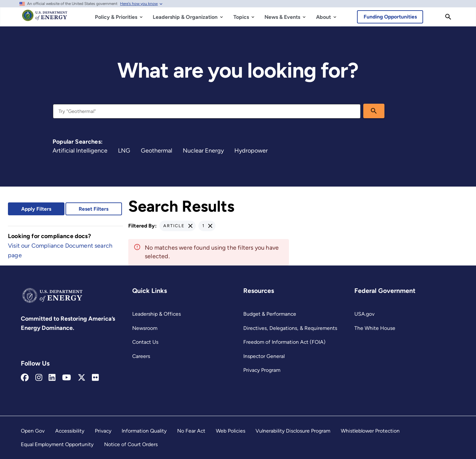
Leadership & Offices (157, 314)
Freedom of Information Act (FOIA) (284, 342)
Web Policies (231, 431)
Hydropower (251, 151)
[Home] (45, 18)
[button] (178, 226)
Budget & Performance (270, 314)
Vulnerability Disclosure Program (293, 431)
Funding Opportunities (390, 17)
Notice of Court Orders (131, 444)
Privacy (103, 431)
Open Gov (33, 431)
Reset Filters (94, 209)
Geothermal (157, 151)
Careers (141, 356)
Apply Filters (36, 209)
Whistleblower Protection (370, 431)
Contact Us (145, 342)
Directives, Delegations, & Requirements (290, 328)
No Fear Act (191, 431)
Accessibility (70, 431)
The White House (375, 328)
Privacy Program (262, 370)
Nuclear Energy (203, 151)
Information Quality (144, 431)
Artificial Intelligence (80, 151)
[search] (374, 111)
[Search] (448, 17)
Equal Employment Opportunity (57, 444)
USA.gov (364, 314)
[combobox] (207, 111)
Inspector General (264, 356)
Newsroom (145, 328)
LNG (124, 151)
